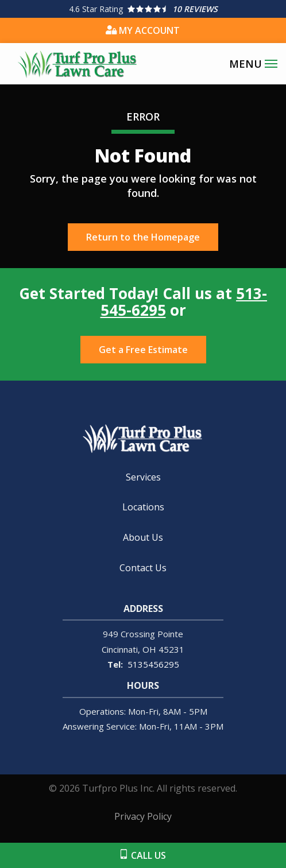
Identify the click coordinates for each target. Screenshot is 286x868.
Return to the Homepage (143, 237)
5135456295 (153, 664)
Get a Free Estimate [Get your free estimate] (143, 350)
